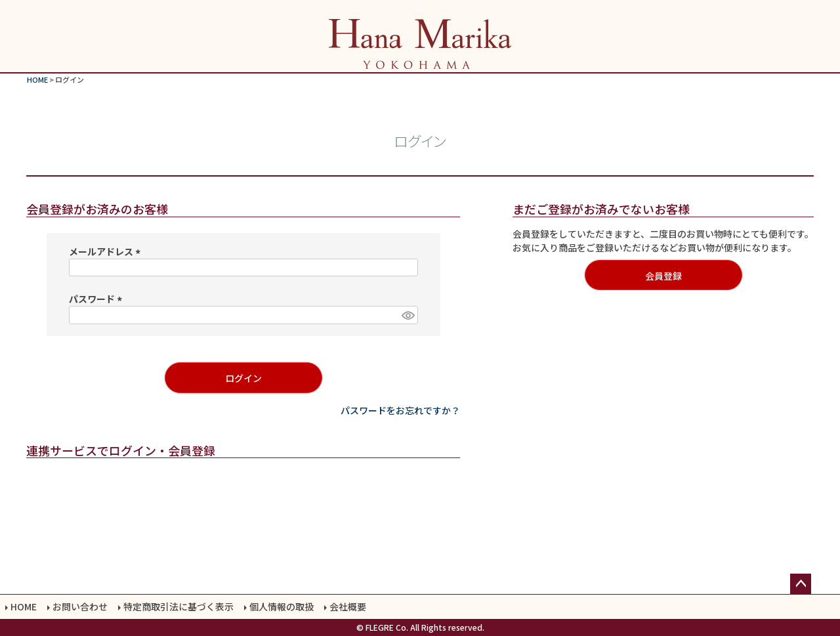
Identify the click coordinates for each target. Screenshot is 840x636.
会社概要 (348, 606)
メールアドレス (107, 251)
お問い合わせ (80, 606)
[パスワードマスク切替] (408, 315)
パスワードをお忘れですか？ (400, 410)
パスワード (97, 299)
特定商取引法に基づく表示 (178, 606)
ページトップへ (801, 584)
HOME (37, 79)
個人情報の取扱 (282, 606)
